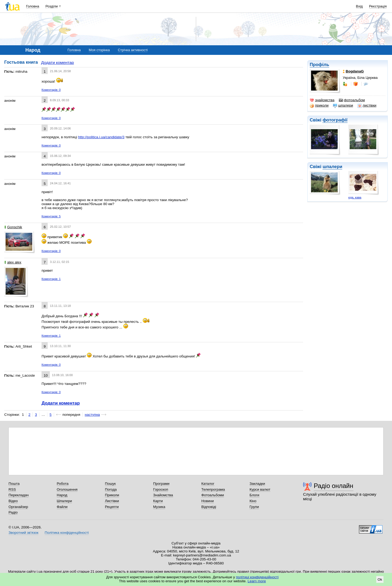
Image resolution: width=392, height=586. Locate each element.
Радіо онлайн (334, 486)
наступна (92, 415)
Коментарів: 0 (51, 90)
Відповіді (209, 507)
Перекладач (19, 495)
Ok (380, 579)
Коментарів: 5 (51, 216)
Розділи (52, 6)
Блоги (254, 495)
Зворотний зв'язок (23, 533)
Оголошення (67, 489)
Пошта (14, 484)
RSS (12, 489)
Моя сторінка (99, 50)
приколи (319, 105)
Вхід (360, 6)
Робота (63, 484)
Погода (111, 489)
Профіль (319, 65)
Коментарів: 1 (51, 279)
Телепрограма (213, 489)
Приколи (112, 495)
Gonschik (13, 227)
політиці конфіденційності (257, 577)
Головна (33, 6)
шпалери (343, 105)
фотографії (335, 120)
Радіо (13, 512)
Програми (161, 484)
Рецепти (112, 507)
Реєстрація (378, 6)
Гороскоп (161, 489)
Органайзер (18, 507)
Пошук (110, 484)
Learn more (257, 581)
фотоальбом (352, 100)
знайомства (322, 100)
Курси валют (260, 489)
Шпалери (64, 501)
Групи (254, 507)
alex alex (13, 262)
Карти (158, 501)
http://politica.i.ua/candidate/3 (101, 137)
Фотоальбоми (213, 495)
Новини (208, 501)
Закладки (257, 484)
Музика (159, 507)
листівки (367, 105)
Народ (62, 495)
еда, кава (355, 197)
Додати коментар (57, 62)
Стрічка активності (133, 50)
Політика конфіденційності (67, 533)
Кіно (253, 501)
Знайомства (163, 495)
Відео (13, 501)
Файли (62, 507)
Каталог (208, 484)
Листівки (112, 501)
